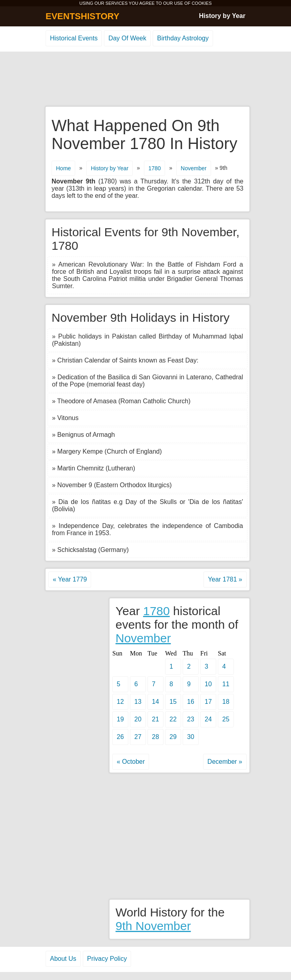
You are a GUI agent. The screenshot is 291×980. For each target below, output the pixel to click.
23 (191, 719)
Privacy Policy (107, 959)
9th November (153, 926)
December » (225, 762)
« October (131, 762)
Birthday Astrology (183, 38)
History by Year (222, 16)
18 (226, 702)
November (194, 168)
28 (155, 737)
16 (191, 702)
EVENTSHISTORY (83, 16)
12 (120, 702)
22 (173, 719)
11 (226, 684)
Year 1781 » (225, 579)
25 (226, 719)
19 (120, 719)
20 (138, 719)
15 (173, 702)
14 (155, 702)
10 (208, 684)
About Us (63, 959)
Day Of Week (127, 38)
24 (208, 719)
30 (191, 737)
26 (120, 737)
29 (173, 737)
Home (63, 168)
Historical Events (74, 38)
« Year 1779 (70, 579)
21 (155, 719)
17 (208, 702)
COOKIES (201, 3)
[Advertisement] (145, 80)
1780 (154, 168)
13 (138, 702)
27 (138, 737)
